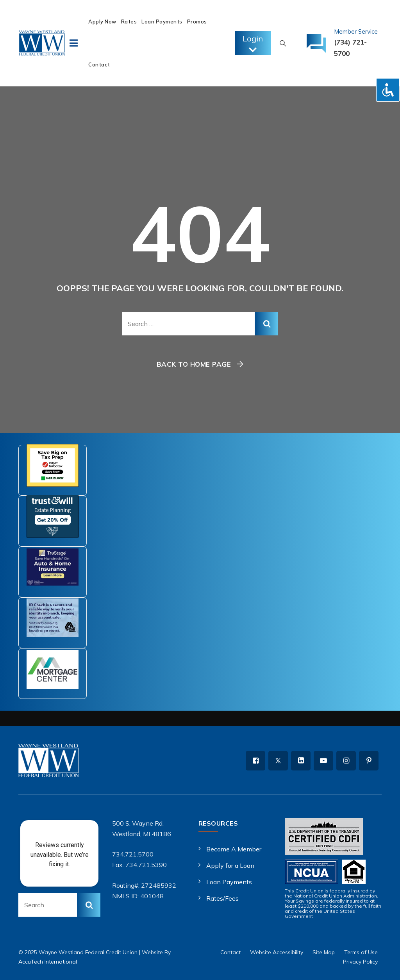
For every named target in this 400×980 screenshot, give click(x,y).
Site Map (324, 952)
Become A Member (234, 849)
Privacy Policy (360, 962)
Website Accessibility (277, 952)
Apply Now (102, 21)
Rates (129, 21)
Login (253, 44)
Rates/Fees (222, 898)
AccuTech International (48, 962)
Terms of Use (361, 952)
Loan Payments (162, 21)
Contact (99, 64)
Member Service (356, 31)
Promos (197, 21)
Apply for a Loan (230, 865)
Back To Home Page (194, 364)
